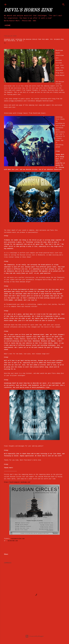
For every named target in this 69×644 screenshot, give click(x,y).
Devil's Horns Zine (28, 10)
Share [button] (6, 554)
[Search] (63, 4)
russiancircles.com (18, 539)
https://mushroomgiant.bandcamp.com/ (17, 482)
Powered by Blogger (35, 636)
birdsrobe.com (13, 541)
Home (8, 25)
